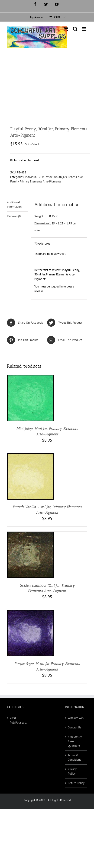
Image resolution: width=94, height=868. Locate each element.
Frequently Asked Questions (75, 741)
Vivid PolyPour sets (18, 720)
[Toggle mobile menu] (85, 29)
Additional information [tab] (14, 205)
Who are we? (76, 718)
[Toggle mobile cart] (66, 29)
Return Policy (76, 783)
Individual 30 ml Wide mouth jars (46, 177)
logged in (57, 286)
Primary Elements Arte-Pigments (40, 181)
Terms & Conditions (74, 758)
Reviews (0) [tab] (14, 216)
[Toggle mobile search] (75, 29)
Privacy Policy (72, 771)
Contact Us (74, 727)
